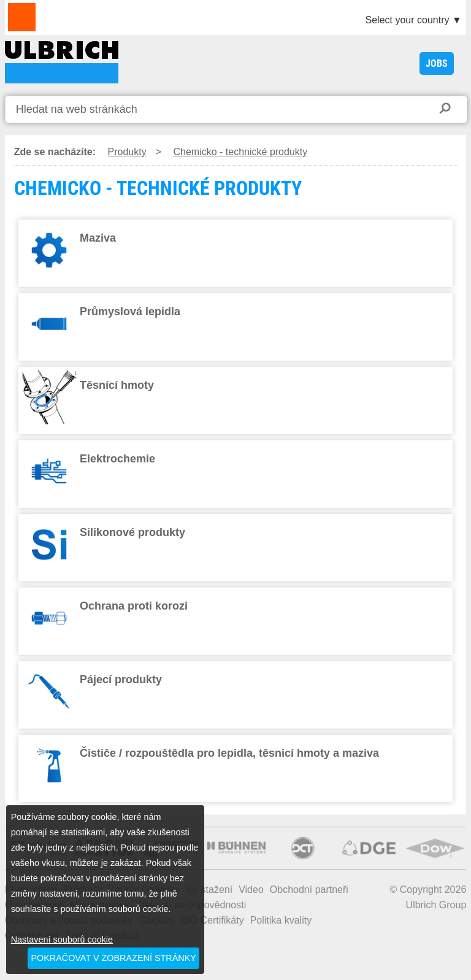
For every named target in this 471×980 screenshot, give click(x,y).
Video (251, 890)
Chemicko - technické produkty (240, 152)
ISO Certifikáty (213, 920)
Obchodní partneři (309, 890)
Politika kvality (281, 920)
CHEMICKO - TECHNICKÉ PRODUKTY (62, 62)
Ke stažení (210, 890)
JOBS (437, 63)
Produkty (127, 152)
